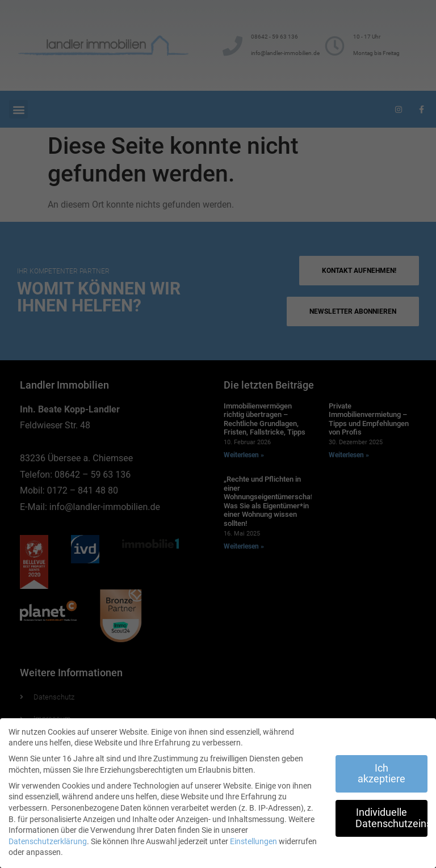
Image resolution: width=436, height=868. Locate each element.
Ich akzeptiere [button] (381, 774)
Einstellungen (253, 841)
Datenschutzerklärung (48, 841)
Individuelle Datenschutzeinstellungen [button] (391, 818)
